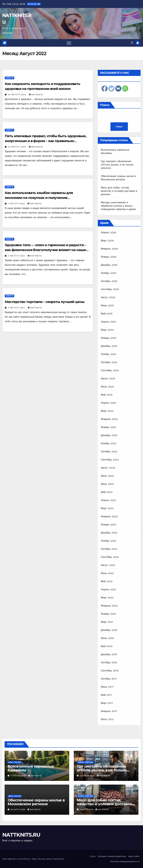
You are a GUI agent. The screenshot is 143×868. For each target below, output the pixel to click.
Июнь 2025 (107, 305)
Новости (9, 78)
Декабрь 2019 (109, 654)
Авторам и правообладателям (112, 856)
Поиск (105, 105)
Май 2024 (107, 395)
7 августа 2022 (17, 204)
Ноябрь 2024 (109, 354)
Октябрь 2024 (109, 362)
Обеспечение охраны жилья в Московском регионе (36, 802)
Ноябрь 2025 (109, 273)
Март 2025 (107, 330)
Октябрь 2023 (109, 452)
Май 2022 (107, 581)
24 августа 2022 (17, 95)
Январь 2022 (108, 614)
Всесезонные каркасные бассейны (31, 768)
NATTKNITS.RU (21, 835)
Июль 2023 (107, 476)
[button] (132, 43)
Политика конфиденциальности (125, 861)
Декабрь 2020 (109, 630)
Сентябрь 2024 (110, 370)
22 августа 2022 (17, 147)
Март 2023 (107, 508)
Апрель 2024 (108, 403)
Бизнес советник (85, 762)
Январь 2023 (108, 525)
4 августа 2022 (17, 256)
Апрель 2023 (108, 500)
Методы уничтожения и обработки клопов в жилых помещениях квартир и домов (118, 206)
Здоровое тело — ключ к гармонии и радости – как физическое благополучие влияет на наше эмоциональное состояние (45, 250)
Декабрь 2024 (109, 346)
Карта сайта (134, 856)
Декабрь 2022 (109, 533)
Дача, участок (15, 762)
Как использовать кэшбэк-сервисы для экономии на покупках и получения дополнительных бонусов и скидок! (39, 198)
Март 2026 (107, 241)
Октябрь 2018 (109, 662)
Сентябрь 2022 (110, 557)
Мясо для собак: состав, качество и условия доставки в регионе (119, 191)
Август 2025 (108, 297)
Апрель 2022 (108, 589)
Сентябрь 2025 (110, 289)
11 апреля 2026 (19, 776)
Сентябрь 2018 (110, 671)
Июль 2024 (107, 387)
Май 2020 (107, 646)
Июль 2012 (107, 719)
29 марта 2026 (18, 810)
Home (93, 856)
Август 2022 (108, 565)
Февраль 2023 (109, 516)
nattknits (36, 95)
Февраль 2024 (109, 419)
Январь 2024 (108, 427)
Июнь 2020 (107, 638)
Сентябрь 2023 (110, 460)
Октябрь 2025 (109, 281)
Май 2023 (107, 492)
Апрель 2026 (108, 232)
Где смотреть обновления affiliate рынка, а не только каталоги (117, 165)
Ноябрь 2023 (109, 443)
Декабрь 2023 (109, 435)
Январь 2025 (108, 338)
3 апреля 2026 (88, 776)
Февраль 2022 (109, 606)
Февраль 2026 (109, 249)
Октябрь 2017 (109, 679)
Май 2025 (107, 314)
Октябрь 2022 (109, 549)
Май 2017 (106, 695)
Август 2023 (108, 468)
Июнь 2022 (107, 573)
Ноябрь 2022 (109, 541)
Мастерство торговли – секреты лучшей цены (45, 302)
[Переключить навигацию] (69, 43)
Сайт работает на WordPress (16, 859)
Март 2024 (107, 411)
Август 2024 (108, 379)
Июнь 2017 (107, 687)
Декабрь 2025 (109, 265)
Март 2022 (107, 598)
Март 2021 (107, 622)
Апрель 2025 (108, 322)
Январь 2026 (109, 257)
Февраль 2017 (109, 711)
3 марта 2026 (87, 810)
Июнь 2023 (107, 484)
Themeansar (58, 859)
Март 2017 (107, 703)
